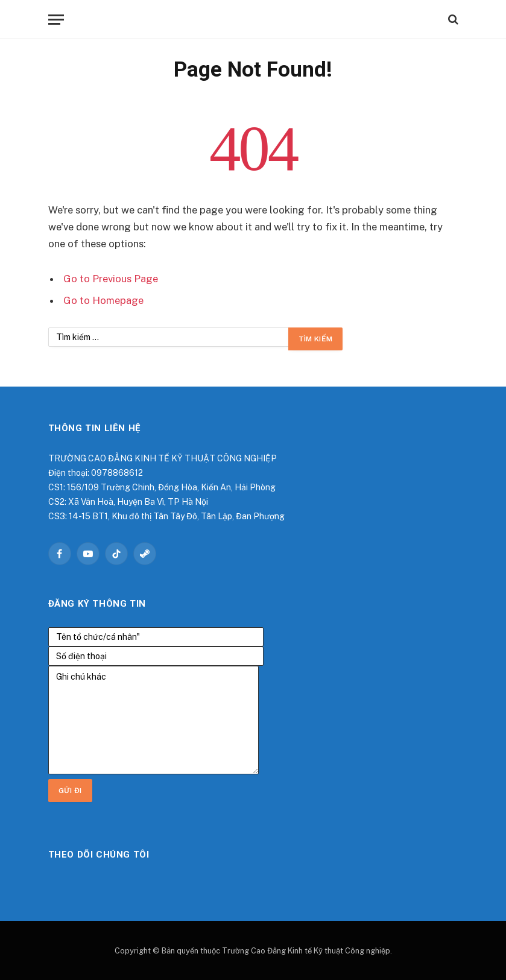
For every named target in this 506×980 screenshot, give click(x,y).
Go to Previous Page (111, 279)
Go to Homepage (103, 300)
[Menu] (56, 20)
